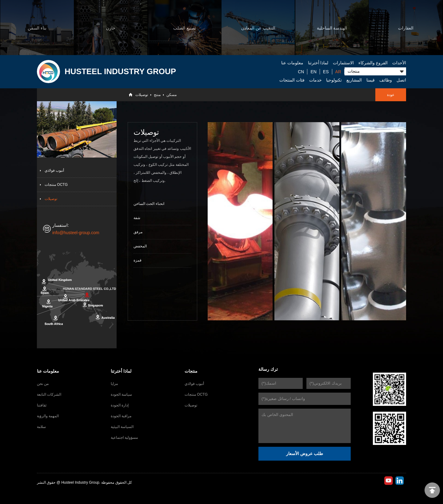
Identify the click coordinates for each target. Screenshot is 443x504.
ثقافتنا (42, 405)
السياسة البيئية (122, 427)
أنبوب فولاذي (54, 170)
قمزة (138, 260)
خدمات (315, 80)
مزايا (114, 384)
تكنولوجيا (334, 80)
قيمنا (371, 80)
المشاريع (354, 80)
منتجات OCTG (56, 185)
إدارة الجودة (120, 405)
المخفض (140, 246)
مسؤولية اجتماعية (124, 438)
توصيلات (142, 95)
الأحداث (399, 63)
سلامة (41, 427)
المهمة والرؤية (48, 416)
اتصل (401, 80)
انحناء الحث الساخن (149, 204)
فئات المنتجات (292, 80)
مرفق (138, 232)
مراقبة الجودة (121, 416)
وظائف (386, 80)
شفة (137, 218)
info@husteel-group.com (76, 233)
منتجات (191, 371)
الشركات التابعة (49, 394)
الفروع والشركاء (373, 63)
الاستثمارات (343, 63)
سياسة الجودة (121, 394)
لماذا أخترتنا (318, 63)
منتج (157, 95)
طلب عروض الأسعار (305, 454)
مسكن (172, 95)
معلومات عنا (292, 63)
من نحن (43, 384)
